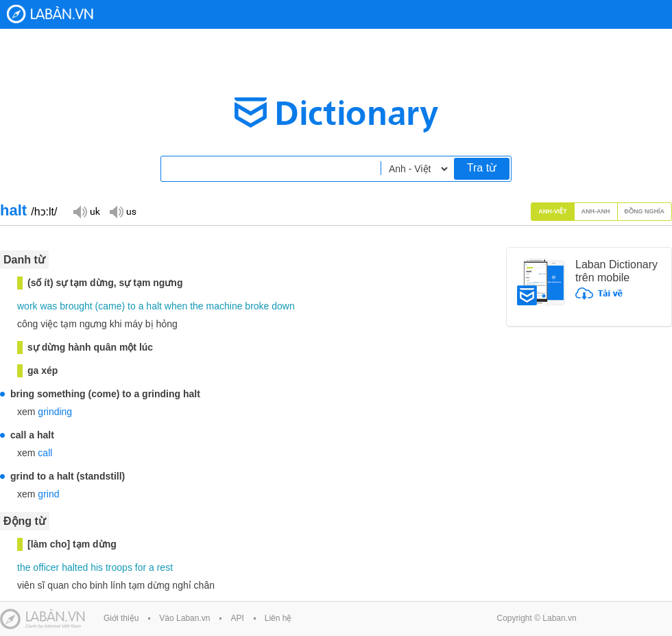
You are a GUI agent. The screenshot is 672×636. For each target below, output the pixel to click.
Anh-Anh (596, 211)
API (237, 618)
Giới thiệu (121, 618)
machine (225, 306)
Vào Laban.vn (184, 618)
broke (257, 306)
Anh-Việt (553, 211)
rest (165, 567)
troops (119, 567)
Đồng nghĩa (645, 211)
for (141, 567)
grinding (55, 412)
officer (46, 567)
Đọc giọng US (123, 211)
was (48, 306)
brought (76, 306)
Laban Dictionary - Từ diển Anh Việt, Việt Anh (50, 14)
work (27, 306)
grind (48, 494)
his (97, 567)
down (283, 306)
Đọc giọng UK (86, 211)
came (110, 306)
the (196, 306)
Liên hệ (278, 618)
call (45, 453)
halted (75, 567)
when (176, 306)
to (132, 306)
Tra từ (482, 168)
